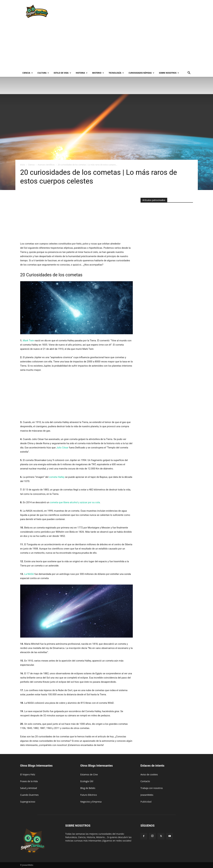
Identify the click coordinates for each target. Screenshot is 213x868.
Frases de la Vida (29, 781)
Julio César (62, 448)
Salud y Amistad (29, 788)
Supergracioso (28, 802)
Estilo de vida (62, 73)
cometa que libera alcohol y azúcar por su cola (75, 502)
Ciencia (28, 73)
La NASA (29, 574)
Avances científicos (46, 165)
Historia (82, 73)
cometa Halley (57, 477)
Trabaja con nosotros (152, 788)
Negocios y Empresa (91, 802)
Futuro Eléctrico (89, 795)
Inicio (23, 165)
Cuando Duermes (29, 795)
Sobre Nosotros (169, 73)
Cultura (43, 73)
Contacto (145, 781)
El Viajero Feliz (28, 774)
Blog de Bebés (88, 788)
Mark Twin (28, 341)
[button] (189, 73)
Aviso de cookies (149, 774)
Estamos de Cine (89, 774)
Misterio (98, 73)
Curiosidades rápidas (141, 73)
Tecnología (116, 73)
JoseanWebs (147, 795)
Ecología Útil (87, 781)
